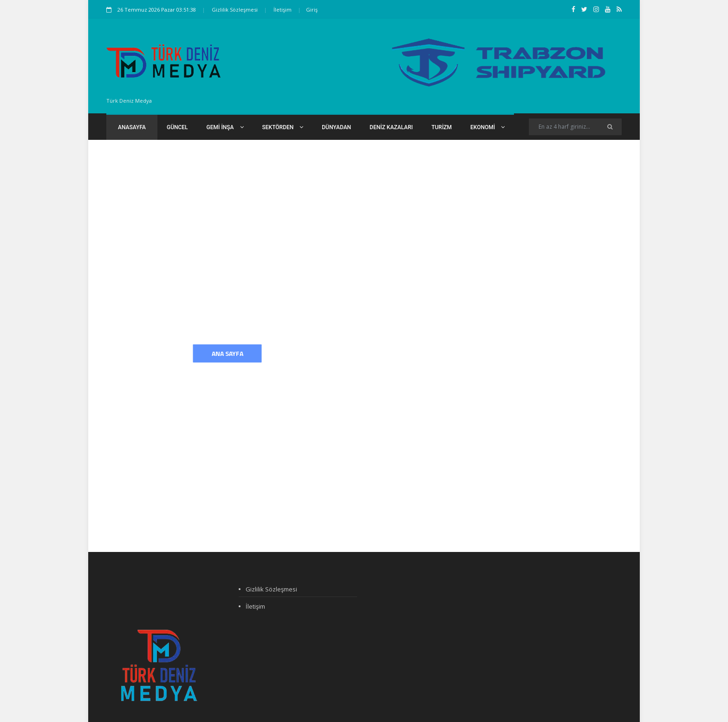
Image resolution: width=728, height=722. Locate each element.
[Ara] (610, 127)
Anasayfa (132, 127)
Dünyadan (336, 127)
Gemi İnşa (225, 127)
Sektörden (283, 127)
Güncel (177, 127)
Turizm (442, 127)
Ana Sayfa (227, 353)
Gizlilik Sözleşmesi (235, 10)
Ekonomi (487, 127)
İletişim (283, 10)
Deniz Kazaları (391, 127)
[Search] (575, 127)
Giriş (312, 10)
